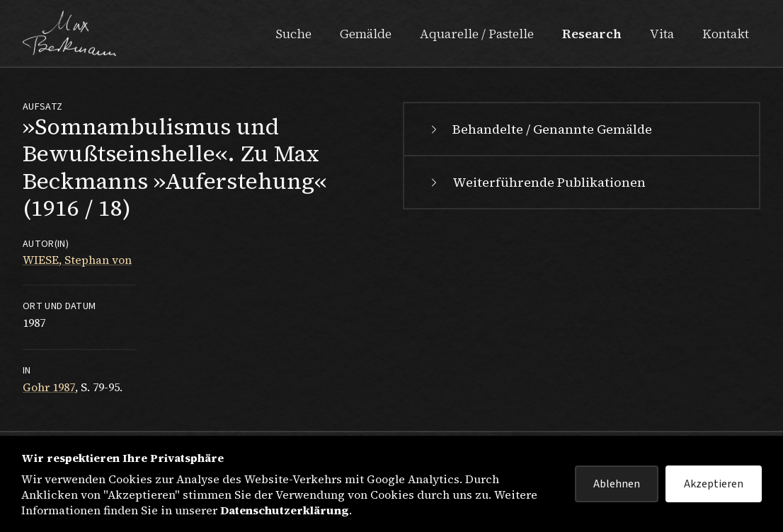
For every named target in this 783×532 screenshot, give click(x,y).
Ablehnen (617, 484)
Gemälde (366, 34)
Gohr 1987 (49, 387)
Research (592, 34)
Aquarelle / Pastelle (477, 34)
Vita (662, 34)
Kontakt (726, 34)
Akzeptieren (714, 484)
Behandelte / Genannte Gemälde (539, 129)
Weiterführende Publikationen (536, 182)
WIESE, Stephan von (77, 260)
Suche (293, 34)
